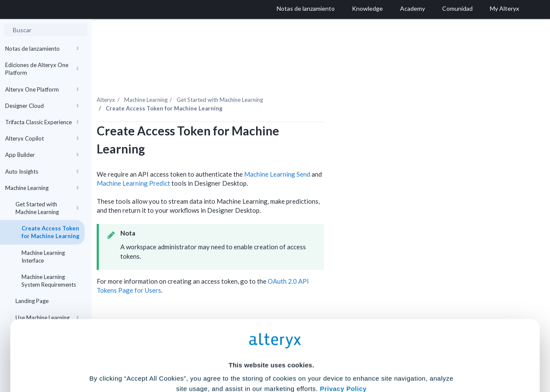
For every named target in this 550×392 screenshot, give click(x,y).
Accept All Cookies (210, 354)
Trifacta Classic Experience (42, 122)
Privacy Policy (343, 305)
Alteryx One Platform (42, 89)
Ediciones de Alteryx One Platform (42, 69)
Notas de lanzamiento (42, 49)
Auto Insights (42, 171)
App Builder (42, 155)
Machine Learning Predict (205, 165)
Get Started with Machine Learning (47, 208)
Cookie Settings (271, 329)
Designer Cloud (42, 106)
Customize (341, 354)
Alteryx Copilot (42, 138)
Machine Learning (42, 188)
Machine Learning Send (348, 156)
